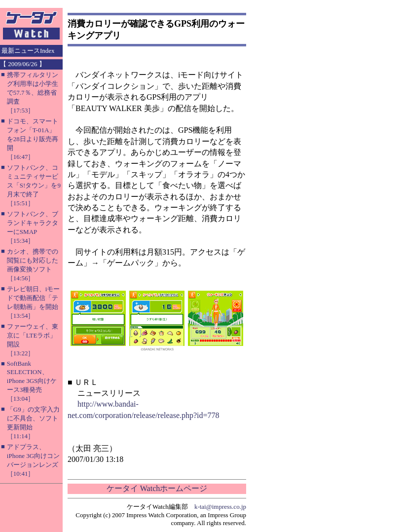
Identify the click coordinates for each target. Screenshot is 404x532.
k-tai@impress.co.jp (220, 507)
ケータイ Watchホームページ (157, 488)
